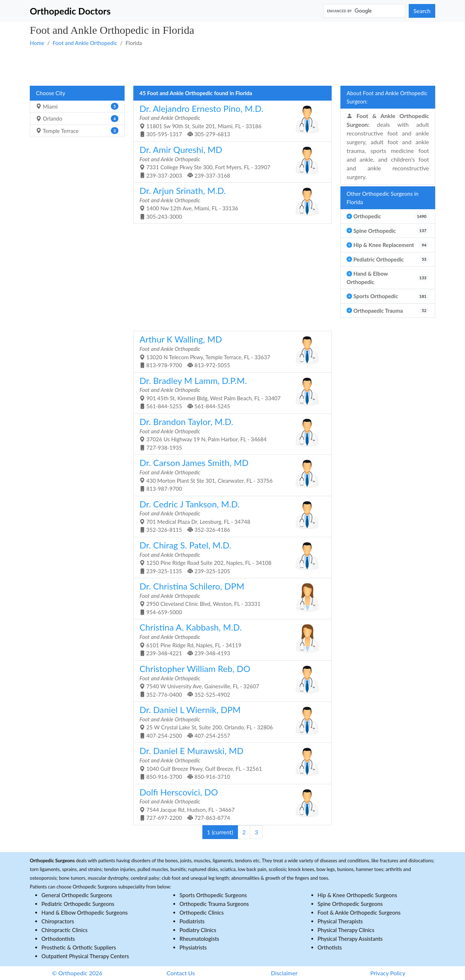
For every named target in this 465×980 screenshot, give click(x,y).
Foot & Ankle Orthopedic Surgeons (359, 912)
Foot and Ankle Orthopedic (85, 43)
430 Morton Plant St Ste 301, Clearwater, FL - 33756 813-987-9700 (230, 475)
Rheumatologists (199, 939)
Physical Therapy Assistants (350, 939)
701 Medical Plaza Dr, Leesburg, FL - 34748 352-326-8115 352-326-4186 (230, 516)
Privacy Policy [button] (388, 973)
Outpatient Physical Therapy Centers (85, 956)
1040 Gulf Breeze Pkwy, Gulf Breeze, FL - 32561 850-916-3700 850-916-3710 (230, 763)
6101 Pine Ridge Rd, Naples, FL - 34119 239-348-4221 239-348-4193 (230, 639)
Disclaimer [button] (284, 973)
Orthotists (330, 947)
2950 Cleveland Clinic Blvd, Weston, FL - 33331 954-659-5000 (230, 598)
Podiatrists (192, 921)
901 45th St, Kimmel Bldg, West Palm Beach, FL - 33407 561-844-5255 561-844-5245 (230, 392)
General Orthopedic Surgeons (77, 895)
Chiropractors (58, 921)
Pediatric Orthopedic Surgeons (78, 904)
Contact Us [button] (181, 973)
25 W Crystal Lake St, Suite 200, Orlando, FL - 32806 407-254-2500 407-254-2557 (230, 722)
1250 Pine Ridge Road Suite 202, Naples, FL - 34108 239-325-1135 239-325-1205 (230, 557)
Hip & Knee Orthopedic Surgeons (357, 895)
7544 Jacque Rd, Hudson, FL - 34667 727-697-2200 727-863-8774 (230, 804)
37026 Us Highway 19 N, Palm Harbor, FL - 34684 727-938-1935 (230, 434)
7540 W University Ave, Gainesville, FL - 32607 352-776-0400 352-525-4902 (230, 681)
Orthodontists (58, 939)
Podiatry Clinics (198, 930)
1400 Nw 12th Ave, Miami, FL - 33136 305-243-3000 (230, 203)
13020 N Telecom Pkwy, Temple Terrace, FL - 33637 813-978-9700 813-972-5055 (230, 351)
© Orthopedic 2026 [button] (77, 973)
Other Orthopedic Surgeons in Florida (383, 198)
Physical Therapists (340, 921)
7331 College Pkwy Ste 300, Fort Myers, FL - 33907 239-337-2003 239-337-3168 (230, 161)
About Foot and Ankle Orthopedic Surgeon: (387, 97)
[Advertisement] (232, 66)
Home (37, 43)
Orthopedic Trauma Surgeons (214, 904)
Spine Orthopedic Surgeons (350, 904)
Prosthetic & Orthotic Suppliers (79, 947)
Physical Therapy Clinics (346, 930)
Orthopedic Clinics (202, 912)
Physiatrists (193, 947)
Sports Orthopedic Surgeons (213, 895)
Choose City (50, 93)
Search (422, 11)
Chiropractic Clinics (64, 930)
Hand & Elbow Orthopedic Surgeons (85, 912)
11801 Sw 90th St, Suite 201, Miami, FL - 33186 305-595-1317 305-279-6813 (230, 120)
